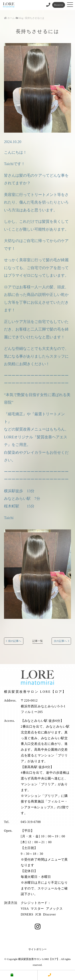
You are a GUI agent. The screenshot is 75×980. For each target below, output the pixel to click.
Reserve (59, 5)
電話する (56, 975)
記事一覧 (38, 641)
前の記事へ (15, 641)
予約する (19, 975)
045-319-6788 (31, 822)
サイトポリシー (37, 949)
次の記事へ (60, 641)
